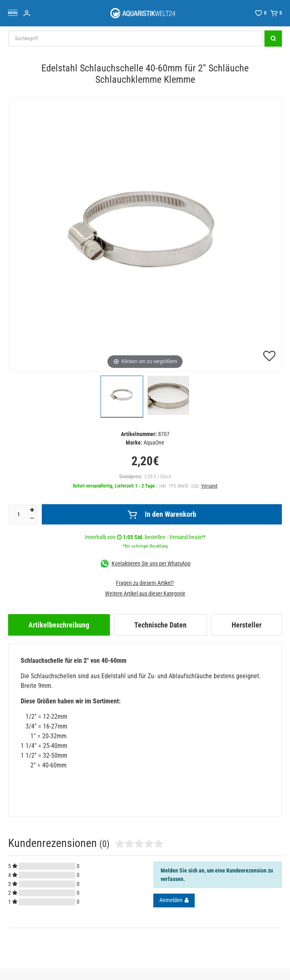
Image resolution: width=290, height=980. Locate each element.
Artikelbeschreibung (59, 625)
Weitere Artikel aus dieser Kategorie (145, 593)
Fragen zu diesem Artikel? (145, 583)
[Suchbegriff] (135, 39)
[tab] (59, 625)
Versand (209, 486)
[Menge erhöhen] (32, 510)
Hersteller (247, 625)
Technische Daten (160, 625)
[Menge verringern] (32, 519)
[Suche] (273, 39)
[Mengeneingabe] (18, 514)
